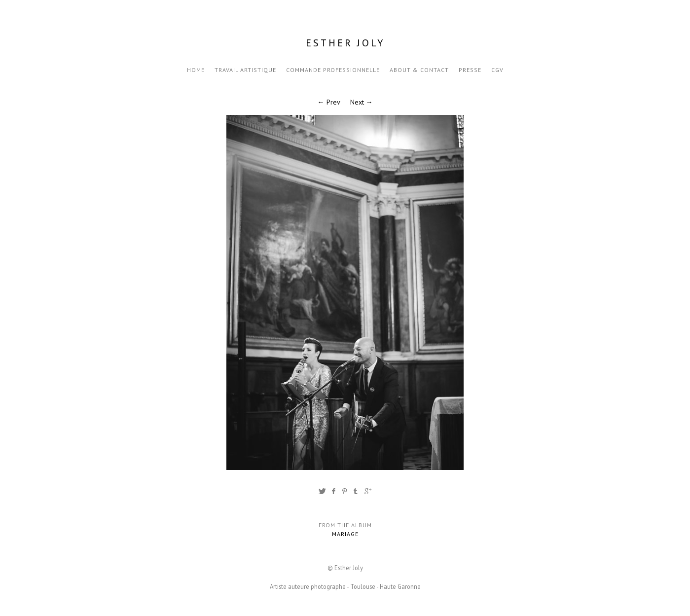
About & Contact (419, 70)
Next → (362, 102)
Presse (470, 70)
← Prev (329, 102)
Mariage (345, 534)
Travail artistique (245, 70)
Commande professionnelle (333, 70)
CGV (497, 70)
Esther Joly (345, 43)
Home (196, 70)
